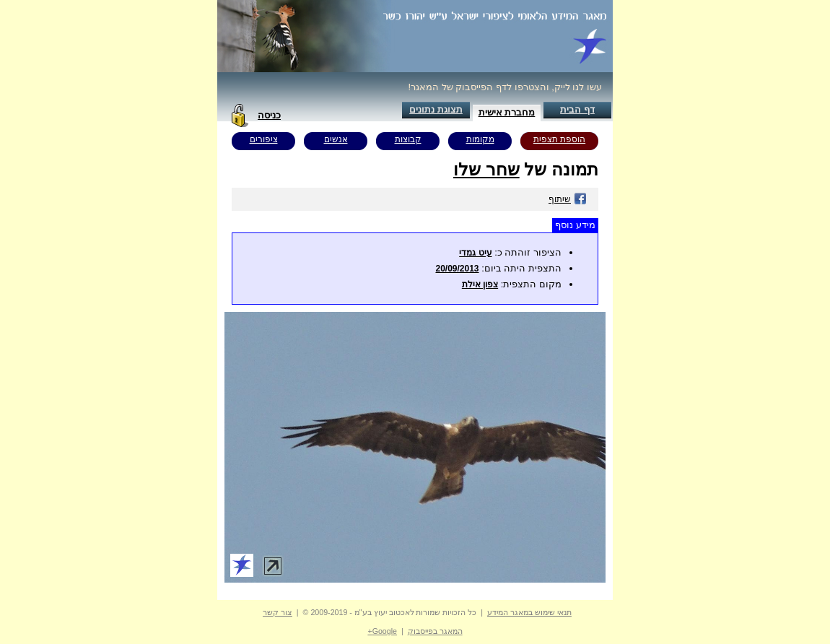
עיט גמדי (475, 253)
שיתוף (568, 199)
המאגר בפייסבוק (435, 631)
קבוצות (408, 139)
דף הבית (577, 109)
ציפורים (264, 139)
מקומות (480, 139)
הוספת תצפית (559, 139)
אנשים (336, 139)
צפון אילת (480, 284)
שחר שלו (486, 169)
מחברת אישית (507, 112)
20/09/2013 (457, 269)
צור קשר (278, 612)
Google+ (382, 631)
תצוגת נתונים (436, 109)
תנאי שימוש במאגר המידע (529, 612)
